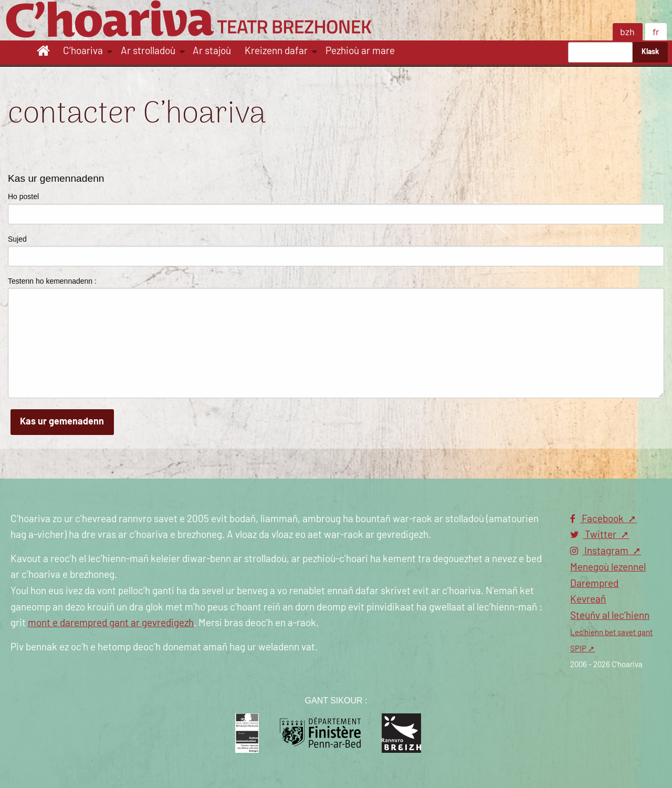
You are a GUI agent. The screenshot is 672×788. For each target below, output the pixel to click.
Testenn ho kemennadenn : (52, 281)
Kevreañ (588, 600)
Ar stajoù (212, 51)
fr (656, 33)
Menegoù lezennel (608, 568)
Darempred (594, 584)
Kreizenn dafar (276, 51)
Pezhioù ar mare (360, 51)
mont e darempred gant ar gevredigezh (111, 623)
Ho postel (23, 196)
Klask (650, 52)
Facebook (598, 519)
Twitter (594, 535)
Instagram (600, 551)
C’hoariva (83, 51)
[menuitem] (45, 52)
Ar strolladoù (148, 51)
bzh (627, 33)
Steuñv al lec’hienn (610, 616)
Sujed (17, 239)
